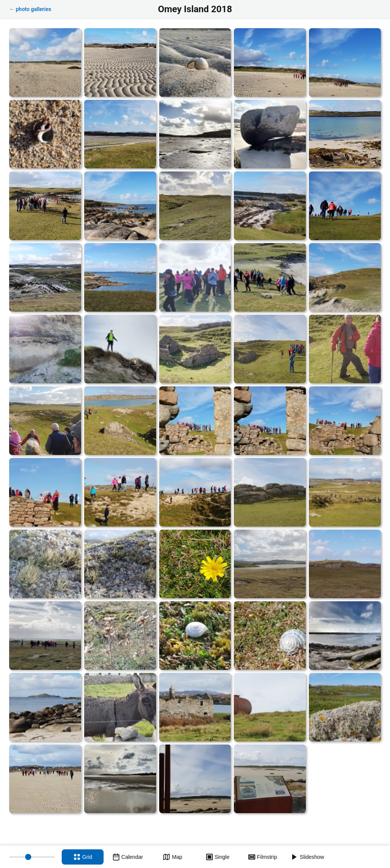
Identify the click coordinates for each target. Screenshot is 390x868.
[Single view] (217, 857)
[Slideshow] (307, 857)
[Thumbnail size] (32, 857)
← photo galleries (30, 9)
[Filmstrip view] (262, 857)
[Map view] (173, 857)
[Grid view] (83, 857)
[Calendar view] (128, 857)
